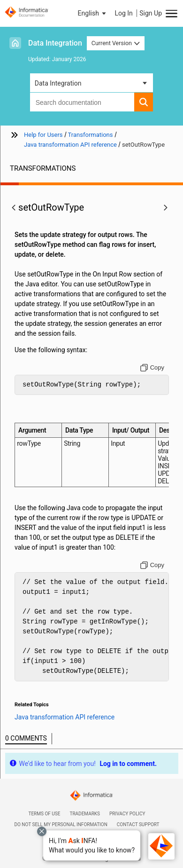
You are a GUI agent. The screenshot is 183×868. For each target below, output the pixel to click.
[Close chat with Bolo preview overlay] (42, 831)
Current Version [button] (116, 43)
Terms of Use (44, 814)
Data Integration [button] (58, 83)
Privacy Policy (127, 814)
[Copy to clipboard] (152, 368)
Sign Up (151, 13)
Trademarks (85, 814)
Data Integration (55, 43)
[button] (92, 845)
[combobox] (82, 102)
